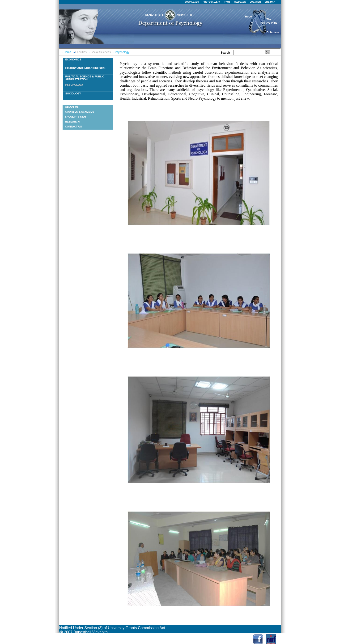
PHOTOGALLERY (212, 2)
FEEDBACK (240, 2)
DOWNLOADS (192, 2)
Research (72, 122)
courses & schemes (80, 112)
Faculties (81, 52)
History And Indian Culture (85, 68)
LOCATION (255, 2)
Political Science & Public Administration (85, 78)
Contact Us (74, 127)
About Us (72, 107)
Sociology (73, 93)
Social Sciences (101, 52)
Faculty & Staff (77, 117)
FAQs (227, 2)
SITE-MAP (270, 2)
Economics (73, 59)
